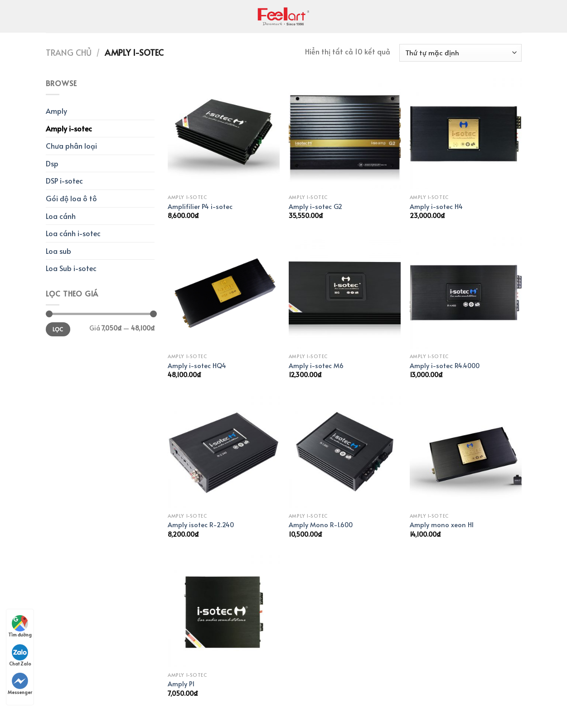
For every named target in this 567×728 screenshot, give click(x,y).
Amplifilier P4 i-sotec (200, 206)
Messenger (20, 684)
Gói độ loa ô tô (71, 198)
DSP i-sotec (64, 180)
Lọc (58, 329)
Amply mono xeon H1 (442, 525)
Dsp (52, 163)
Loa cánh (61, 216)
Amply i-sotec (69, 128)
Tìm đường (20, 626)
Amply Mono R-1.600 (321, 525)
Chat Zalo (20, 655)
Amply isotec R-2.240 (201, 525)
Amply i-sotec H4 (436, 206)
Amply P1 (181, 684)
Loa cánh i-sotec (73, 233)
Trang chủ (69, 52)
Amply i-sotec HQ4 (197, 366)
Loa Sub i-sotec (71, 268)
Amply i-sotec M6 (316, 366)
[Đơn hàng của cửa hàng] (460, 53)
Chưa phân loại (71, 146)
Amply (56, 111)
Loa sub (58, 251)
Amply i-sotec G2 (315, 206)
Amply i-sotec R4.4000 (445, 366)
